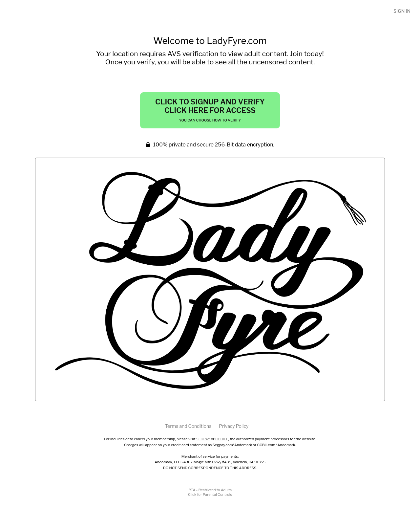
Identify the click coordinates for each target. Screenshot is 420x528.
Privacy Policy (234, 426)
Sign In (402, 11)
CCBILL (222, 439)
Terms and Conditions (188, 426)
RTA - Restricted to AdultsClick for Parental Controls (210, 492)
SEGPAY (203, 439)
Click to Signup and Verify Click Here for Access (210, 110)
